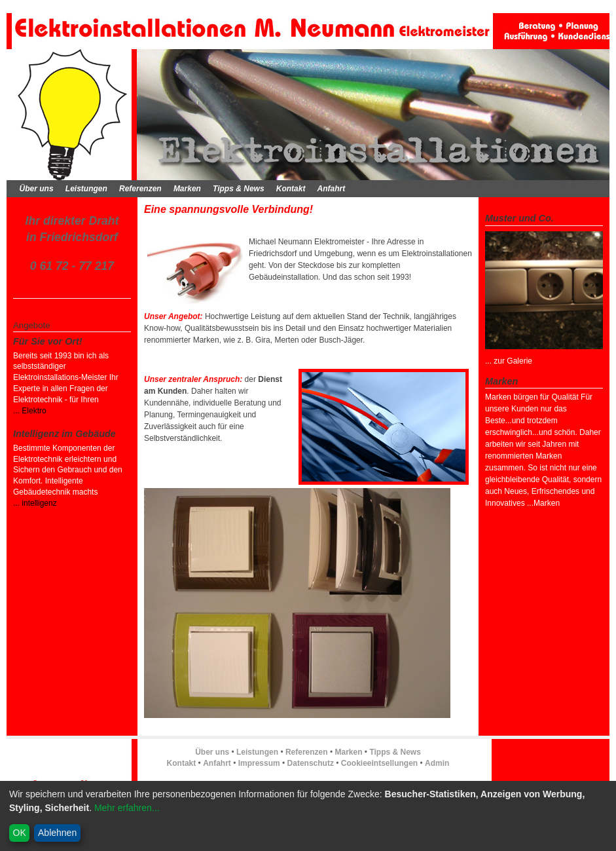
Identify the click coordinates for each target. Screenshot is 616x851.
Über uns (37, 189)
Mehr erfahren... (127, 808)
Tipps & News (238, 189)
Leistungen (86, 189)
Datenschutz (311, 763)
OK (20, 833)
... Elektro (30, 411)
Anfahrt (332, 189)
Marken (187, 189)
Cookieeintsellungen (379, 763)
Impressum (259, 763)
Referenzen (140, 189)
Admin (437, 763)
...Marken (542, 503)
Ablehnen (57, 833)
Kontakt (291, 189)
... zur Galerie (509, 361)
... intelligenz (35, 503)
